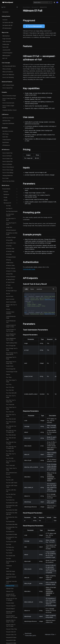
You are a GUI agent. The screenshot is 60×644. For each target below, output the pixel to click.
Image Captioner (10, 120)
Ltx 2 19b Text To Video (10, 245)
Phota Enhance (10, 417)
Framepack (9, 12)
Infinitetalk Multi (10, 178)
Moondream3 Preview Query (12, 366)
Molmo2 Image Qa (11, 324)
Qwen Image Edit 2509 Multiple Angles (12, 452)
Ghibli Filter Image (11, 18)
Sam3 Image (9, 534)
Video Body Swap (11, 606)
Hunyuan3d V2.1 (10, 94)
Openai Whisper (10, 392)
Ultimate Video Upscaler (10, 590)
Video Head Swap (11, 620)
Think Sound (9, 574)
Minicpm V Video (10, 310)
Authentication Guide (29, 269)
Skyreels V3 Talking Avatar (11, 560)
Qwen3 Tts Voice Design (10, 519)
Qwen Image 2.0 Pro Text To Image (11, 436)
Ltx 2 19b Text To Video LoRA (10, 250)
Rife (7, 525)
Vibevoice (9, 599)
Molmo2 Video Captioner (10, 336)
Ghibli (7, 15)
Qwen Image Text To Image (11, 492)
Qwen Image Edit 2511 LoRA (11, 459)
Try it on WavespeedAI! (35, 26)
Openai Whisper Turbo (12, 395)
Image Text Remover (11, 140)
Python (32, 289)
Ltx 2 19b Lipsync (10, 242)
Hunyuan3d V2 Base (11, 84)
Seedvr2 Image (10, 548)
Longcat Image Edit (11, 219)
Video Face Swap (11, 615)
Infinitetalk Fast (10, 164)
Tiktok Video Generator (9, 578)
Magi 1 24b (9, 298)
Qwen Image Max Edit (12, 484)
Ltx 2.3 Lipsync (10, 274)
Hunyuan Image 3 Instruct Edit (10, 59)
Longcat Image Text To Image (11, 222)
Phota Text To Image (11, 419)
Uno (7, 593)
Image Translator (10, 142)
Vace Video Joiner (11, 596)
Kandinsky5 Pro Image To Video (12, 205)
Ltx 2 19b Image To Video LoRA (11, 238)
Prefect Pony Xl (10, 422)
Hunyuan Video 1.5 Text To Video (11, 72)
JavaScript (39, 289)
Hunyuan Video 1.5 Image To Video (11, 67)
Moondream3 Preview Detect (12, 357)
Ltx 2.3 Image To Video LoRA (10, 270)
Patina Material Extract (12, 411)
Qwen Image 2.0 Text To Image (11, 440)
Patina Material (10, 408)
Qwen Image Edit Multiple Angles (10, 466)
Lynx (7, 295)
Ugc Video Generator (12, 582)
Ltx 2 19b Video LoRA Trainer (11, 254)
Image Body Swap (11, 117)
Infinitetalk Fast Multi (11, 166)
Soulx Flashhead (10, 566)
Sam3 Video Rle (10, 542)
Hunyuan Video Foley (12, 75)
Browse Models (27, 7)
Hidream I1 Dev (10, 35)
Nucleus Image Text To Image (11, 380)
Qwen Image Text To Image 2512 (11, 497)
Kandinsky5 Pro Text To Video (11, 209)
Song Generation (10, 563)
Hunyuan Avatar (10, 49)
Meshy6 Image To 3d (11, 301)
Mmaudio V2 (9, 312)
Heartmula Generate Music (11, 24)
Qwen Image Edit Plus (12, 470)
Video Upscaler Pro (11, 629)
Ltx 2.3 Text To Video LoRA (12, 280)
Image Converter (10, 123)
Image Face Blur (10, 128)
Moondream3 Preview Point (12, 361)
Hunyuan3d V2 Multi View (11, 90)
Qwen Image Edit (10, 448)
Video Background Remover (11, 603)
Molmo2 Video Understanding (10, 348)
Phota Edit (9, 414)
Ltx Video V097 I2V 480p (11, 287)
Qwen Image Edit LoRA (12, 463)
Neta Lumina (9, 376)
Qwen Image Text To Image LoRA (11, 505)
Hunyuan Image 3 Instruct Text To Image (12, 63)
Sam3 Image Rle (10, 536)
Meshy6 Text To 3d (11, 304)
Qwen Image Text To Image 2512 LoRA (11, 501)
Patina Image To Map (11, 405)
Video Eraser (9, 612)
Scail (7, 545)
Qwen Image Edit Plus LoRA (12, 473)
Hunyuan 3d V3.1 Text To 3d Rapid (12, 46)
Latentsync (9, 213)
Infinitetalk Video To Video (11, 182)
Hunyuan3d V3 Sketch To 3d (12, 102)
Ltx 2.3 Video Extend (11, 284)
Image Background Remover (11, 114)
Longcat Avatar (10, 216)
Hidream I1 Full (10, 38)
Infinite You (9, 158)
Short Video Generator (12, 553)
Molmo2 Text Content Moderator (12, 332)
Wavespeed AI (35, 7)
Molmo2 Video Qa (11, 344)
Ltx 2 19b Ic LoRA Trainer (10, 229)
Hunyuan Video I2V (11, 78)
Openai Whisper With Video (11, 399)
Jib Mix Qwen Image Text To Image (11, 193)
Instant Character (10, 190)
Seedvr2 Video (10, 550)
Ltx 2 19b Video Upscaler (10, 259)
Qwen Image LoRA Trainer (11, 481)
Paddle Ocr (9, 402)
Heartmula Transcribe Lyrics (11, 29)
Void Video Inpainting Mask (11, 637)
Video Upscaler (10, 626)
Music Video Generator (9, 373)
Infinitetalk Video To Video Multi (11, 186)
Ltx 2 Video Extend (11, 262)
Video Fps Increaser (11, 617)
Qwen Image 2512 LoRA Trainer (11, 445)
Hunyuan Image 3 (10, 55)
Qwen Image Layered (12, 477)
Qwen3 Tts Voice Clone (10, 514)
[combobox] (43, 2)
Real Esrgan (9, 522)
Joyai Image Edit (10, 201)
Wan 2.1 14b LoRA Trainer (10, 641)
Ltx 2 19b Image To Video (11, 234)
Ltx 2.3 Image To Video (10, 266)
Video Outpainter (10, 623)
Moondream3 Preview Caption (12, 352)
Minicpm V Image (10, 307)
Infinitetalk (9, 161)
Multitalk (8, 369)
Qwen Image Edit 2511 (11, 455)
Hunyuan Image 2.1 (11, 52)
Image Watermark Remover (10, 149)
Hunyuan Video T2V (11, 81)
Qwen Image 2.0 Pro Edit (11, 431)
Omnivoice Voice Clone (10, 389)
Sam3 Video (9, 539)
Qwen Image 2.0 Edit (11, 428)
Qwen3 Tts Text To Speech (11, 510)
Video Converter (10, 609)
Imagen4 (8, 155)
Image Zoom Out (10, 152)
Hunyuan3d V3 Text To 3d (11, 106)
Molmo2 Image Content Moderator (11, 320)
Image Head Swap (11, 137)
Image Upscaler (10, 145)
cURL (26, 289)
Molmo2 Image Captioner (10, 316)
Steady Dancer (10, 569)
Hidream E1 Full (10, 32)
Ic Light (8, 110)
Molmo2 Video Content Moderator (11, 341)
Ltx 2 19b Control (10, 226)
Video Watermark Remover (10, 632)
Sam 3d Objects (10, 531)
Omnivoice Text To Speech (11, 384)
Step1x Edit (9, 572)
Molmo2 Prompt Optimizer (10, 328)
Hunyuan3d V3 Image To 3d (11, 97)
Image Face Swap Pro (12, 134)
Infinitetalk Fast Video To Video (11, 170)
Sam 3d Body (9, 528)
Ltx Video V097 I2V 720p (11, 292)
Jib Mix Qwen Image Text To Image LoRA (11, 198)
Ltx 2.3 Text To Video (12, 277)
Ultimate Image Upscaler (10, 585)
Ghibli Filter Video (11, 21)
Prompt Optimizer (10, 425)
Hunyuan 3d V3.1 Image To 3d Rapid (11, 41)
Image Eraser (9, 126)
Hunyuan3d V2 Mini (11, 87)
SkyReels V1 (9, 556)
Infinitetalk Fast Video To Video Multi (11, 174)
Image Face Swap (11, 131)
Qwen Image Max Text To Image (12, 488)
